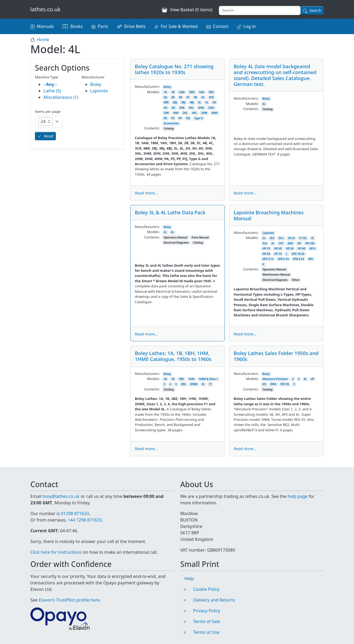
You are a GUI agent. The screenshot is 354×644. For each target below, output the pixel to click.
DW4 (273, 384)
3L (200, 102)
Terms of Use (206, 632)
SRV (311, 259)
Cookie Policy (206, 589)
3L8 (265, 243)
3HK (182, 108)
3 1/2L (303, 238)
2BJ (175, 102)
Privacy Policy (207, 611)
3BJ (183, 102)
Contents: (152, 128)
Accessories (171, 123)
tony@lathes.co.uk (61, 496)
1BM (192, 92)
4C (203, 97)
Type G (198, 118)
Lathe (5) (52, 91)
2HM (204, 113)
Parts (103, 26)
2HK (166, 113)
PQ (188, 118)
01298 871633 (75, 513)
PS (173, 118)
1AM (182, 92)
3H (165, 108)
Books (77, 26)
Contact (221, 26)
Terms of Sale (207, 621)
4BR (166, 102)
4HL (194, 113)
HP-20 (278, 249)
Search (315, 10)
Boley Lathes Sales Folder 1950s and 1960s (276, 356)
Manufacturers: (147, 86)
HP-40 (301, 249)
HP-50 (266, 254)
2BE (183, 384)
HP (299, 243)
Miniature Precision (275, 379)
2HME (194, 384)
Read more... (146, 193)
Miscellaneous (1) (61, 97)
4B (196, 97)
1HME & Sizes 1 (208, 379)
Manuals (45, 26)
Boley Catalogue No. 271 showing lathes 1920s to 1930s (174, 69)
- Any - (50, 84)
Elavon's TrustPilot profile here (69, 600)
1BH (211, 92)
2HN (211, 108)
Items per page (48, 111)
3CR (211, 97)
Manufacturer (93, 77)
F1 (210, 384)
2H (214, 102)
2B (173, 97)
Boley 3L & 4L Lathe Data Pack (170, 212)
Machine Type (47, 77)
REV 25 (285, 384)
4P (313, 379)
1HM (191, 379)
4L (207, 102)
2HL (185, 113)
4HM (214, 113)
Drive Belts (135, 26)
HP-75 (278, 254)
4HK (176, 113)
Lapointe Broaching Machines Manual (269, 215)
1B (173, 92)
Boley (167, 87)
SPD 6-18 (283, 259)
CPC (281, 243)
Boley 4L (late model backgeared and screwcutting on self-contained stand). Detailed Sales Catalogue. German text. (275, 75)
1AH (201, 92)
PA (165, 118)
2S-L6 (291, 238)
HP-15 (266, 249)
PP (180, 118)
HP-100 (310, 243)
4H (173, 108)
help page (298, 496)
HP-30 (290, 249)
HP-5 (312, 249)
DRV (290, 243)
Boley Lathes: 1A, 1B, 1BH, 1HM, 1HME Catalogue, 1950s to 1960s (173, 356)
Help (189, 578)
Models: (153, 92)
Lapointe (268, 233)
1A (165, 92)
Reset (49, 136)
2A (165, 97)
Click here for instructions (56, 552)
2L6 (272, 238)
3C (188, 97)
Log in (250, 26)
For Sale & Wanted (179, 26)
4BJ (192, 102)
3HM (201, 108)
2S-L (281, 238)
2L (264, 238)
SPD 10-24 (298, 254)
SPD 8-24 (299, 259)
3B (180, 97)
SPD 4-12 (268, 259)
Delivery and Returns (214, 600)
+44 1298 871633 (85, 520)
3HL (191, 108)
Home (43, 39)
